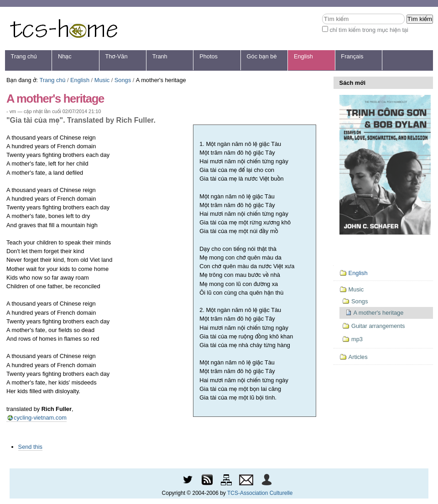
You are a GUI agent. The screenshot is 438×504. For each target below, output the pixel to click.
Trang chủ (24, 56)
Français (352, 56)
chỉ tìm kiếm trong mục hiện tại (369, 30)
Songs (123, 80)
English (303, 56)
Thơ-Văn (116, 56)
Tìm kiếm (322, 13)
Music (102, 80)
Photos (209, 56)
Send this (30, 447)
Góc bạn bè (262, 56)
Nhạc (65, 56)
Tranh (160, 56)
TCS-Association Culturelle (260, 493)
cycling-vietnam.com (40, 418)
